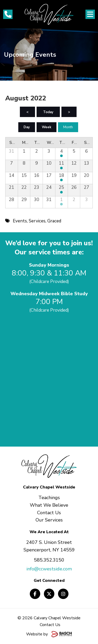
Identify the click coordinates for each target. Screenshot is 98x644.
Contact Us (50, 625)
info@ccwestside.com (49, 569)
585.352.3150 (49, 560)
